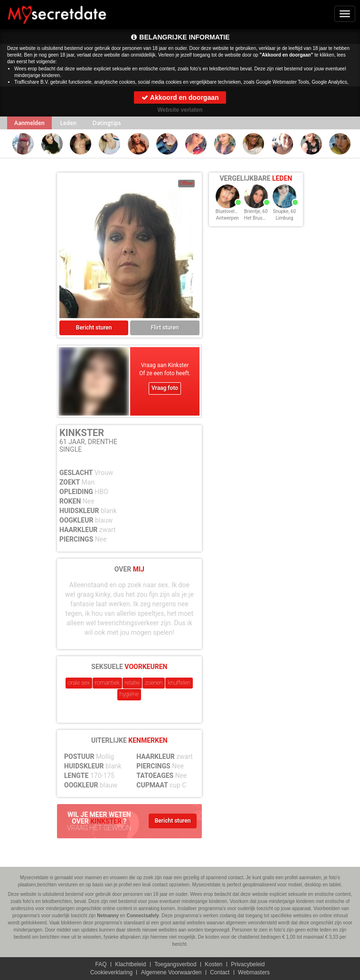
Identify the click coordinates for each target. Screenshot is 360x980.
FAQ (101, 964)
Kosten (213, 964)
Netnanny (108, 916)
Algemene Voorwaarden (171, 972)
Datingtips (107, 123)
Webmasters (254, 972)
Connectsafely (142, 916)
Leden (68, 123)
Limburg (284, 218)
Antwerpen (227, 218)
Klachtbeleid (130, 964)
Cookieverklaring (111, 972)
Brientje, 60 (256, 211)
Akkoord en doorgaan (180, 97)
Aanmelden (29, 123)
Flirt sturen (165, 328)
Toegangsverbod (175, 964)
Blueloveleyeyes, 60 (236, 211)
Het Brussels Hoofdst (267, 218)
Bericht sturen (94, 328)
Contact (220, 972)
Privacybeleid (248, 964)
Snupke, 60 (285, 211)
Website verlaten (180, 110)
